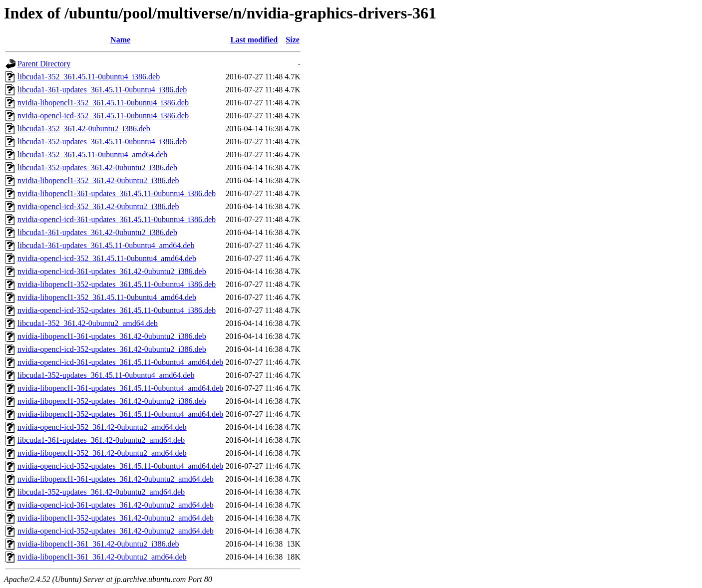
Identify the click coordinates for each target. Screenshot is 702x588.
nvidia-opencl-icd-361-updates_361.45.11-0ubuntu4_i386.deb (117, 219)
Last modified (254, 40)
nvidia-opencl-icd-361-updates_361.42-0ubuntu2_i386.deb (112, 271)
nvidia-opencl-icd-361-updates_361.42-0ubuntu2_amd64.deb (116, 505)
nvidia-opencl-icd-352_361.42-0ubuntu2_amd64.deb (102, 427)
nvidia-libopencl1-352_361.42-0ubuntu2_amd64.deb (102, 453)
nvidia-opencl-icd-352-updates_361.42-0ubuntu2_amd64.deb (116, 531)
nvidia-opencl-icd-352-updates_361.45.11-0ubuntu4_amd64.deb (120, 466)
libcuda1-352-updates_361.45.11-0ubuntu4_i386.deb (102, 142)
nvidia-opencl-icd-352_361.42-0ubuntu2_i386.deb (98, 206)
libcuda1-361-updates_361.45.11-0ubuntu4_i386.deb (102, 90)
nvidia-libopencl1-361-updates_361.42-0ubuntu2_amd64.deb (116, 479)
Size (293, 40)
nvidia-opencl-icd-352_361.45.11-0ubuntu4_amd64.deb (107, 258)
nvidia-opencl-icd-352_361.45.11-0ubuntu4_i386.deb (103, 116)
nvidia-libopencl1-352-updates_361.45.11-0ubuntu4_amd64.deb (120, 414)
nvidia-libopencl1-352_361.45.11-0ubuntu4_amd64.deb (107, 297)
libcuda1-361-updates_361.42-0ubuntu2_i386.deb (97, 232)
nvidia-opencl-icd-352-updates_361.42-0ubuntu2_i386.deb (112, 349)
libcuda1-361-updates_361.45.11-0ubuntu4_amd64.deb (106, 245)
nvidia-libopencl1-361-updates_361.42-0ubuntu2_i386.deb (112, 336)
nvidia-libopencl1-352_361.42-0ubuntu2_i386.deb (98, 180)
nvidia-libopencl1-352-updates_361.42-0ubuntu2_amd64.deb (116, 518)
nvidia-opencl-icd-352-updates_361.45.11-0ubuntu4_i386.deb (117, 310)
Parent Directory (44, 64)
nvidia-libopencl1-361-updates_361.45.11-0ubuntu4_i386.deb (117, 193)
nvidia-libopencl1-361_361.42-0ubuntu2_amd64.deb (102, 557)
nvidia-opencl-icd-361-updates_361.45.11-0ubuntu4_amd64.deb (120, 362)
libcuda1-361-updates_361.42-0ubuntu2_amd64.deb (101, 440)
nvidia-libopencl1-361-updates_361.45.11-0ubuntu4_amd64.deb (120, 388)
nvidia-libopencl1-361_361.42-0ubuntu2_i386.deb (98, 544)
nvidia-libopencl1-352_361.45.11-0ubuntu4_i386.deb (103, 103)
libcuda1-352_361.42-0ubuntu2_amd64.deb (88, 323)
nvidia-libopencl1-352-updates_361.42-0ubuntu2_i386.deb (112, 401)
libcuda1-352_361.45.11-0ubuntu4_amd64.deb (92, 154)
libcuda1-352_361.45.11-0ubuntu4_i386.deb (89, 77)
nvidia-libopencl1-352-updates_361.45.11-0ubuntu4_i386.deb (117, 284)
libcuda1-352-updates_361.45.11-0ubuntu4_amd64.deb (106, 375)
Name (120, 40)
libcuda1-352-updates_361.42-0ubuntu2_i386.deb (97, 167)
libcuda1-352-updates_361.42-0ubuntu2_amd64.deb (101, 492)
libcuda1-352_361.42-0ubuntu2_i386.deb (84, 129)
